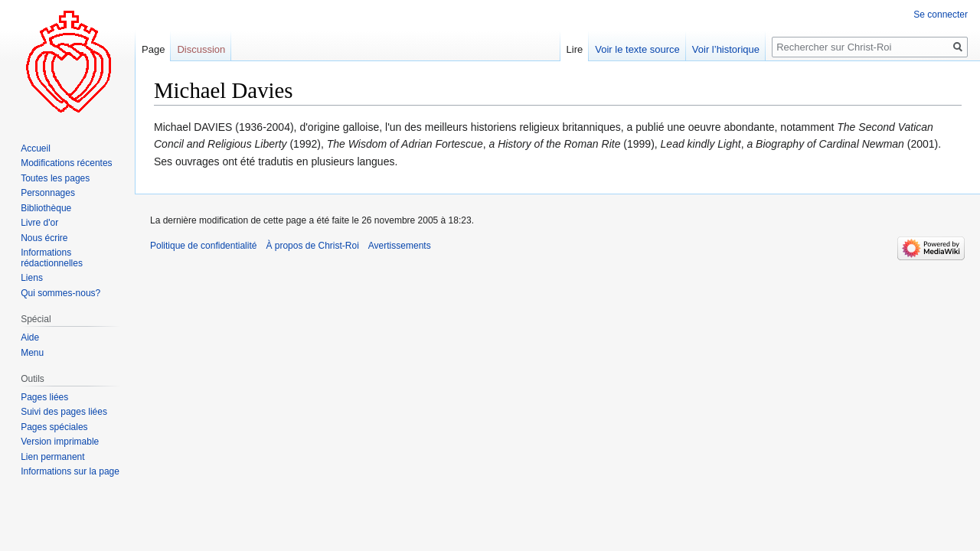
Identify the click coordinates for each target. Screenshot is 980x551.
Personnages (48, 193)
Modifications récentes (66, 163)
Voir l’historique (726, 49)
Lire (575, 49)
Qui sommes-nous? (60, 293)
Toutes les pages (55, 178)
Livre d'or (39, 223)
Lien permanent (52, 457)
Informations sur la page (70, 471)
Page (153, 49)
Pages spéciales (54, 427)
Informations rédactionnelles (52, 258)
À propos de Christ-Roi (312, 246)
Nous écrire (44, 238)
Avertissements (400, 246)
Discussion (201, 49)
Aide (30, 337)
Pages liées (44, 397)
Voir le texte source (637, 49)
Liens (32, 278)
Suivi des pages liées (64, 412)
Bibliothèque (46, 208)
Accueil (36, 148)
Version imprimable (60, 442)
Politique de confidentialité (203, 246)
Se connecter (941, 15)
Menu (32, 353)
